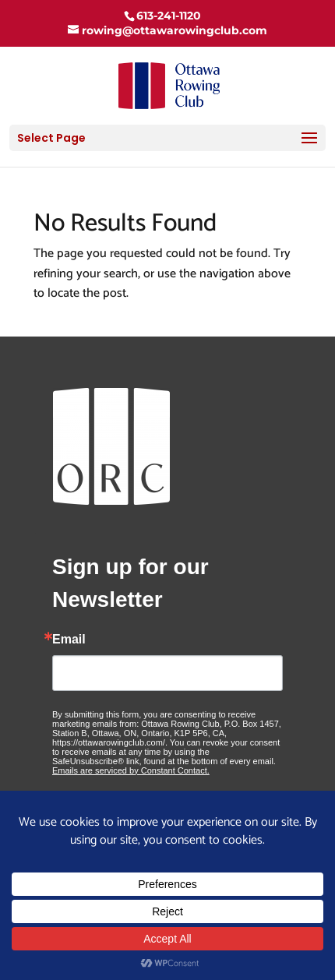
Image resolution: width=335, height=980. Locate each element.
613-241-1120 (169, 16)
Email (69, 640)
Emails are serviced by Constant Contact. (131, 770)
